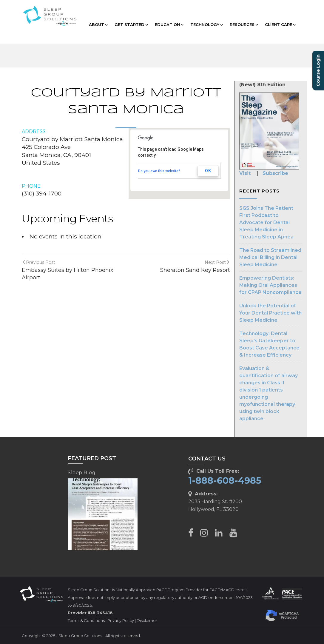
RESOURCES (244, 24)
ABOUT (98, 24)
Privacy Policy (121, 620)
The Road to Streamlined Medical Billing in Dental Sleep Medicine (270, 257)
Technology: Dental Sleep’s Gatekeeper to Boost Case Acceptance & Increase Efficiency (269, 344)
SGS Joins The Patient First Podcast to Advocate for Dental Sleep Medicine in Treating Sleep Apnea (266, 222)
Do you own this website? (159, 171)
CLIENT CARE (280, 24)
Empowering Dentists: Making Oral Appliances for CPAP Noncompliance (270, 285)
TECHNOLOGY (206, 24)
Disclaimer (147, 620)
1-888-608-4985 (225, 481)
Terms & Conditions (86, 620)
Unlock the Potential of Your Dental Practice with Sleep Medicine (270, 313)
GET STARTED (131, 24)
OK (208, 171)
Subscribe (275, 173)
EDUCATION (169, 24)
